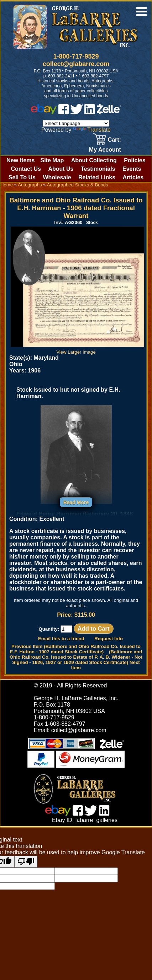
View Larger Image (77, 349)
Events (132, 169)
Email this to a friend (61, 639)
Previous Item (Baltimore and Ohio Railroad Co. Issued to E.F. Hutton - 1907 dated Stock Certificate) (75, 649)
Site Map (52, 160)
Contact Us (26, 169)
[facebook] (64, 112)
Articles (133, 177)
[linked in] (90, 112)
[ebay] (44, 112)
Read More (76, 502)
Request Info (109, 639)
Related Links (97, 177)
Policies (135, 160)
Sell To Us (22, 177)
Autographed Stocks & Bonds (78, 185)
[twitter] (77, 112)
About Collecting (94, 160)
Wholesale (57, 177)
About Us (61, 169)
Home (7, 185)
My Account (105, 150)
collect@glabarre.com (76, 64)
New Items (20, 160)
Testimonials (98, 169)
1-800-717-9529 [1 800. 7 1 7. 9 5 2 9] (76, 56)
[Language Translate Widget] (76, 123)
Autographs (30, 185)
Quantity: (55, 629)
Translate (92, 130)
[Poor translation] (26, 862)
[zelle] (109, 112)
